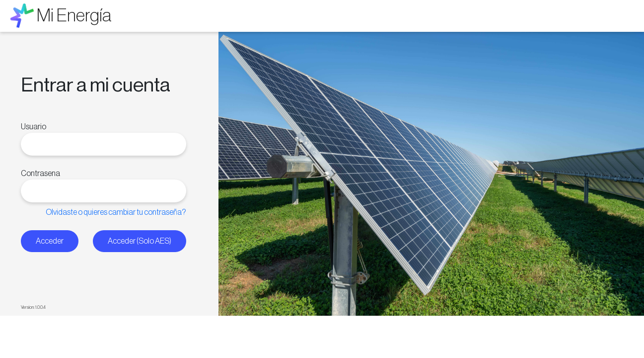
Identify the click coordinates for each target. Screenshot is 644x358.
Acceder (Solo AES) (140, 241)
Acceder (50, 241)
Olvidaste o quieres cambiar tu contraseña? (116, 212)
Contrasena (40, 174)
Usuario (34, 127)
